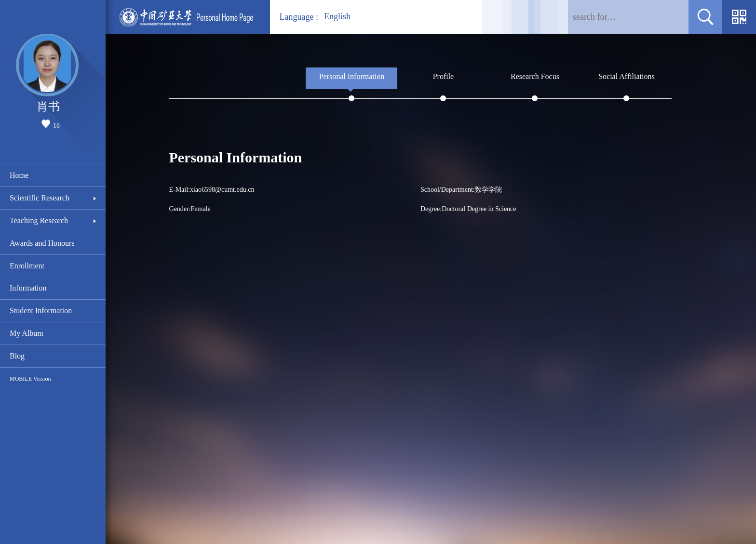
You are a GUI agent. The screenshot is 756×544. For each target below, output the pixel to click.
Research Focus (535, 76)
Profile (444, 76)
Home (19, 175)
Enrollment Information (28, 277)
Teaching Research (39, 220)
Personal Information (352, 76)
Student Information (41, 311)
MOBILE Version (30, 379)
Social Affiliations (627, 76)
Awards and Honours (42, 243)
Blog (17, 356)
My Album (27, 333)
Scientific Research (40, 198)
